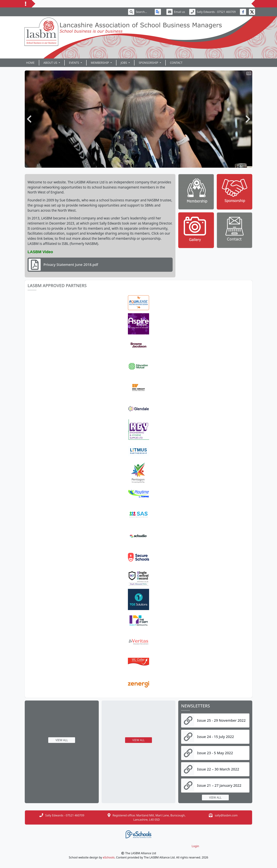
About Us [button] (51, 63)
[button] (29, 119)
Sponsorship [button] (149, 63)
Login (195, 846)
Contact (176, 63)
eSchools (109, 857)
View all (62, 740)
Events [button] (74, 63)
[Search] (143, 12)
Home (30, 63)
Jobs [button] (124, 63)
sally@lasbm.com (226, 815)
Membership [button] (100, 63)
